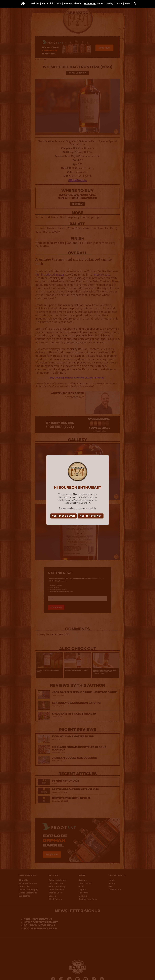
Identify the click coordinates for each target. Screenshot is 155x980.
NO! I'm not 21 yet (91, 516)
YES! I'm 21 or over (63, 516)
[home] (23, 3)
